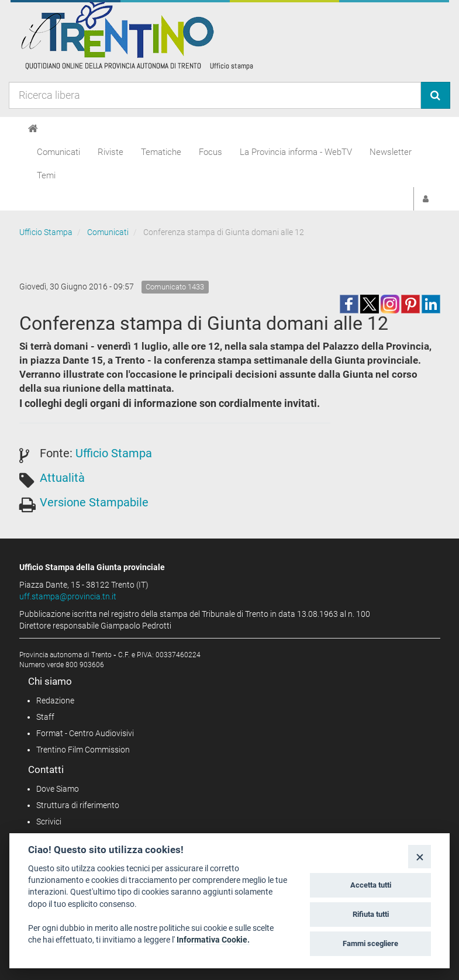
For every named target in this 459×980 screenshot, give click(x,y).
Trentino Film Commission (83, 750)
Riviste (111, 152)
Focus (210, 152)
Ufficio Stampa (46, 232)
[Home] (33, 129)
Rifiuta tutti (371, 914)
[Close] (420, 856)
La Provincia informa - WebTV (296, 152)
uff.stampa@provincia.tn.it (68, 596)
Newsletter (391, 152)
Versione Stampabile (94, 502)
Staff (45, 717)
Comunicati (58, 152)
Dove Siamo (58, 789)
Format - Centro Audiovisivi (85, 733)
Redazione (55, 701)
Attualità (62, 478)
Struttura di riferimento (78, 805)
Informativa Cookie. (213, 940)
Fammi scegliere (370, 943)
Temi (46, 175)
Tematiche (161, 152)
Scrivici (49, 822)
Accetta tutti (371, 885)
